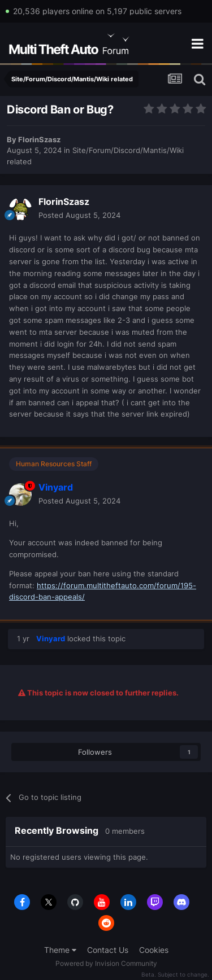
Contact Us (108, 950)
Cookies (154, 950)
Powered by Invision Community (106, 963)
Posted (79, 215)
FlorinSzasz (39, 139)
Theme (60, 950)
